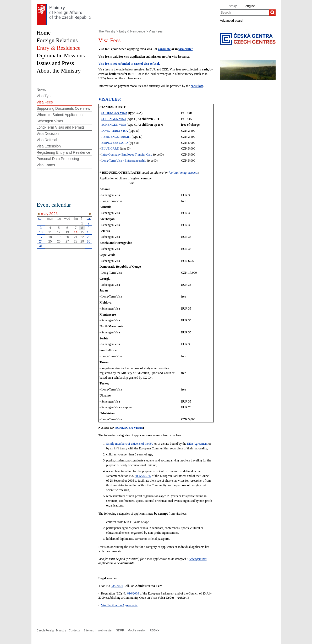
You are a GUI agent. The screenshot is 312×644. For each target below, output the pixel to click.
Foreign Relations (57, 40)
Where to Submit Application (60, 115)
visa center (185, 49)
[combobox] (245, 13)
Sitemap (89, 630)
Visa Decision (48, 134)
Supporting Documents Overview (64, 108)
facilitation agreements (183, 173)
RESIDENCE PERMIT (116, 137)
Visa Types (46, 96)
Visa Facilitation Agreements (119, 605)
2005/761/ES (143, 476)
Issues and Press (55, 63)
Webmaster (105, 630)
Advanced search (232, 20)
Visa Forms (46, 165)
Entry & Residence (132, 31)
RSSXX (155, 630)
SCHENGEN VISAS (129, 428)
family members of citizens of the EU (130, 444)
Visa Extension (49, 146)
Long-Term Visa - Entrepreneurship (124, 161)
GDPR (120, 630)
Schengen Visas (50, 121)
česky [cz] (233, 6)
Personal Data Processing (58, 159)
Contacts (74, 630)
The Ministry (107, 31)
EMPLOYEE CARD (114, 143)
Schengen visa (198, 559)
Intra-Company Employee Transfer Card (127, 155)
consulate (164, 49)
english (250, 6)
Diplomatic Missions (61, 55)
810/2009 (133, 593)
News (41, 90)
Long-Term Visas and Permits (61, 127)
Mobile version (137, 630)
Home (44, 33)
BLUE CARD (110, 148)
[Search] (272, 13)
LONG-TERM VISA (115, 131)
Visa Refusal (47, 140)
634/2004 (117, 586)
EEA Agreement (197, 444)
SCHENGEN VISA (114, 113)
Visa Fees (45, 102)
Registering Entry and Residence (64, 152)
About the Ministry (59, 71)
